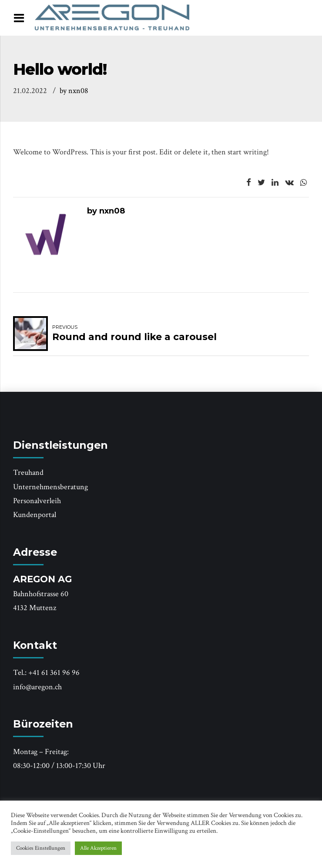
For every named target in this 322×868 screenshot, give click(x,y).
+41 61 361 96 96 (54, 673)
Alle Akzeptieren (98, 848)
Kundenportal (35, 515)
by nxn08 (74, 91)
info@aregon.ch (37, 687)
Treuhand (28, 472)
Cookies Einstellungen (41, 848)
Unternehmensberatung (50, 487)
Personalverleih (37, 501)
